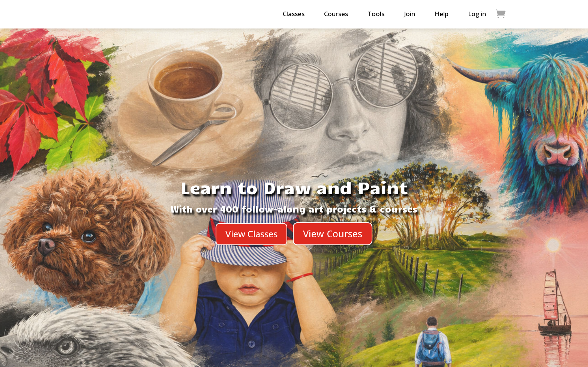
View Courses (333, 234)
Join (409, 14)
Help (442, 14)
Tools (376, 14)
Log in (477, 14)
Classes (294, 14)
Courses (336, 14)
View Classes (251, 234)
